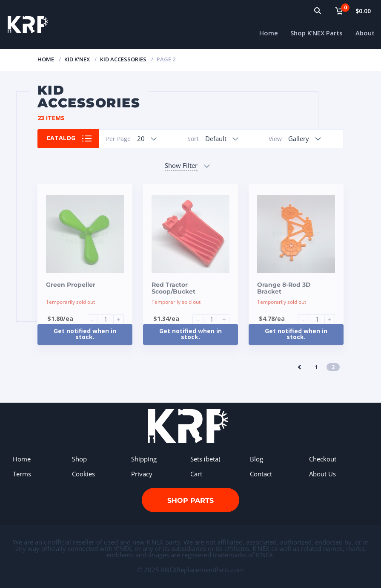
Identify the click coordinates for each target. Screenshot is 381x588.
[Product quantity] (109, 319)
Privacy (142, 474)
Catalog (61, 138)
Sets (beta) (205, 459)
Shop (79, 459)
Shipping (144, 459)
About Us (322, 474)
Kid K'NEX (77, 59)
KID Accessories (123, 59)
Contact (261, 474)
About (365, 33)
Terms (22, 474)
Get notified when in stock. (85, 334)
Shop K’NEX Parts (317, 33)
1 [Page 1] (317, 367)
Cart (196, 474)
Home (269, 33)
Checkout (323, 459)
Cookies (83, 474)
